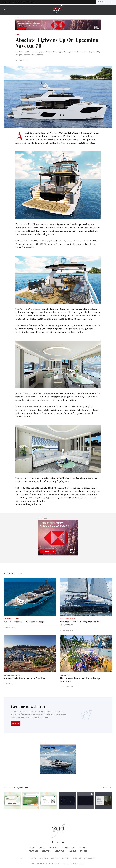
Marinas (72, 851)
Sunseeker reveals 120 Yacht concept (24, 622)
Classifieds (55, 858)
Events (84, 851)
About (23, 858)
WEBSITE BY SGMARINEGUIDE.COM (73, 864)
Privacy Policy (90, 858)
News (6, 10)
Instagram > (107, 787)
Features (33, 851)
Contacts (32, 858)
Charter (46, 851)
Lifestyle (59, 851)
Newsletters (77, 858)
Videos (42, 848)
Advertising (43, 858)
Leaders (82, 848)
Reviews (54, 848)
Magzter (66, 858)
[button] (12, 801)
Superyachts (68, 848)
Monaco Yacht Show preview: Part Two (24, 678)
